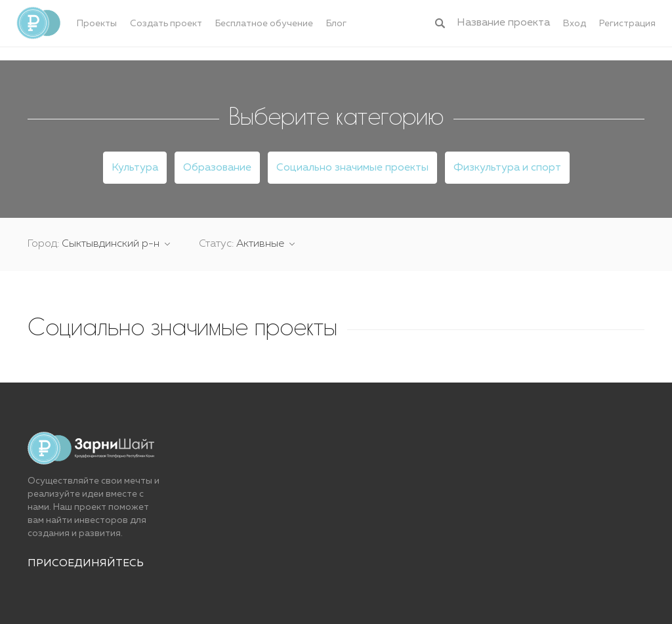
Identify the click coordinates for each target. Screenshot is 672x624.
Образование (217, 168)
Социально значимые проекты (352, 168)
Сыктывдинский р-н (112, 244)
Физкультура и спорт (507, 168)
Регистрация (627, 24)
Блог (336, 24)
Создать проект (166, 24)
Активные (262, 244)
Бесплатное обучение (264, 24)
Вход (575, 24)
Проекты (97, 24)
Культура (135, 168)
